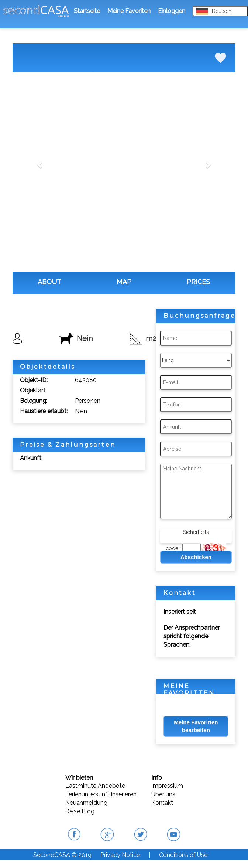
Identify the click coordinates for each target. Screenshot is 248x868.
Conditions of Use (183, 855)
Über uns (163, 794)
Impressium (167, 786)
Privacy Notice (120, 855)
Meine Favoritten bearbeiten (196, 726)
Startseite (87, 11)
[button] (40, 164)
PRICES (198, 282)
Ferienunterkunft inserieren (101, 794)
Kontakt (162, 803)
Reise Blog (80, 811)
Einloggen (172, 11)
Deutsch (214, 11)
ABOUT (49, 282)
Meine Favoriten (129, 11)
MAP (124, 282)
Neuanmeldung (86, 803)
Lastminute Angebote (95, 786)
